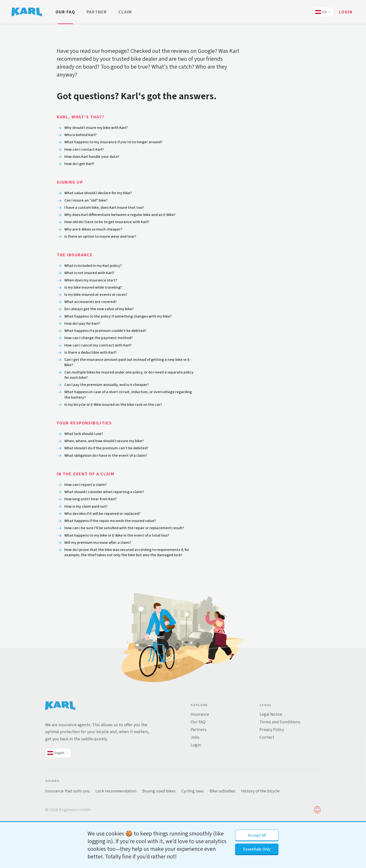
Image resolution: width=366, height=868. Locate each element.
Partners (199, 765)
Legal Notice (271, 750)
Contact (267, 773)
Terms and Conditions (280, 757)
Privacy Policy (272, 765)
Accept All (257, 835)
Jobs (195, 773)
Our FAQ (65, 12)
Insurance (200, 750)
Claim (125, 12)
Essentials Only (257, 849)
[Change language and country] (323, 12)
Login (346, 12)
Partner (97, 12)
